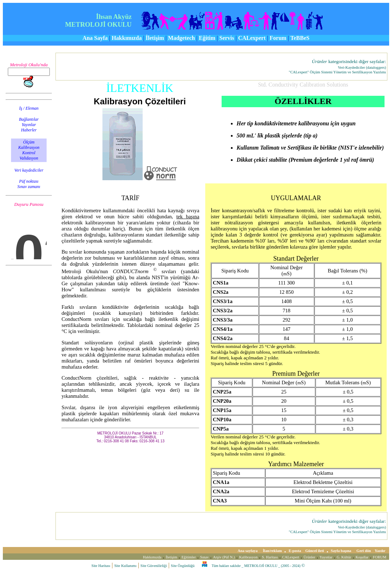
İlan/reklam (272, 551)
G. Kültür (344, 557)
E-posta (295, 551)
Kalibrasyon (248, 557)
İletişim (172, 557)
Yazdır (380, 551)
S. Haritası (270, 557)
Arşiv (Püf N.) (224, 557)
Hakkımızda (152, 557)
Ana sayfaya (248, 551)
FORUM (380, 557)
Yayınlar (326, 557)
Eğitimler (189, 557)
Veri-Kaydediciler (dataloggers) (362, 67)
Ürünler (309, 557)
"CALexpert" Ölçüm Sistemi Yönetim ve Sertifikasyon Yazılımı (337, 72)
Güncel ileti (314, 551)
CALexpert (291, 557)
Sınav (205, 557)
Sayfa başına (341, 551)
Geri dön (364, 551)
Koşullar (362, 557)
